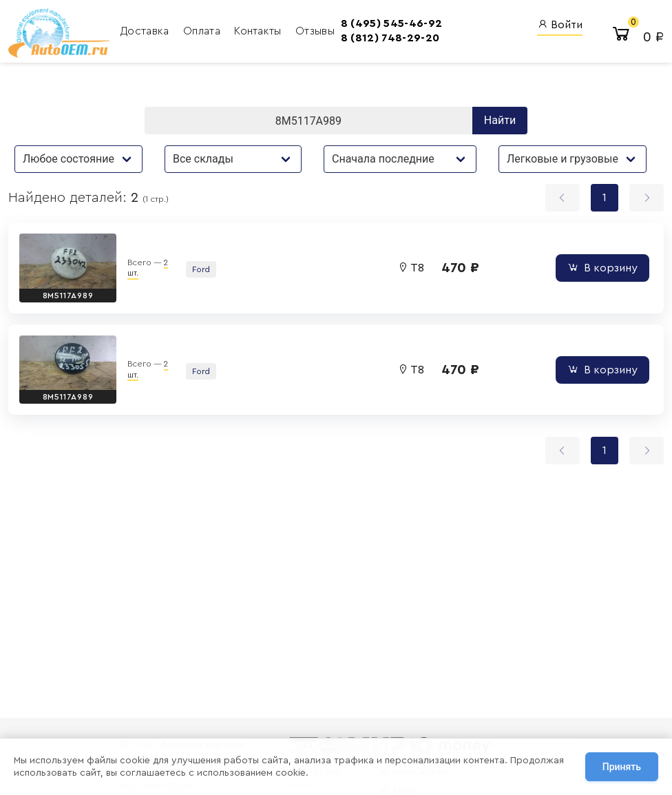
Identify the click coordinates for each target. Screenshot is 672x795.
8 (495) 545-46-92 (391, 23)
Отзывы (315, 31)
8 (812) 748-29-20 (390, 38)
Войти (560, 24)
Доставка (146, 31)
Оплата (203, 31)
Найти (500, 120)
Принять (622, 767)
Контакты (259, 31)
